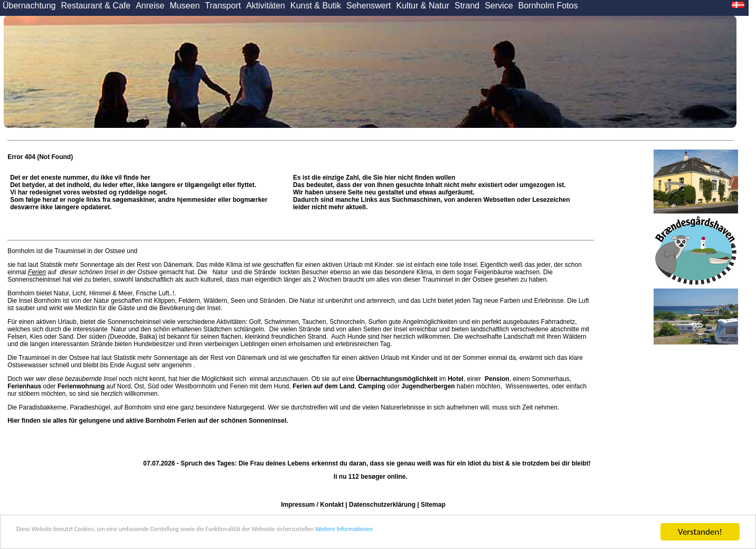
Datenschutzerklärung (382, 505)
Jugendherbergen (428, 386)
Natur (220, 272)
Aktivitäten (266, 6)
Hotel (456, 379)
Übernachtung (29, 6)
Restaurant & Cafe (96, 6)
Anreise (150, 6)
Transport (223, 6)
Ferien (37, 272)
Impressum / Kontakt (312, 505)
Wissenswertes (527, 386)
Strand (467, 6)
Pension (497, 379)
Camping (371, 386)
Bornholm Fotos (548, 6)
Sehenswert (369, 6)
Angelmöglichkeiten (429, 322)
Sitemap (433, 505)
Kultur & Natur (423, 6)
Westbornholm (196, 386)
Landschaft (519, 337)
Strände (265, 272)
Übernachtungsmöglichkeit (397, 379)
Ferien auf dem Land (323, 386)
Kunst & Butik (316, 6)
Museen (185, 6)
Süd (153, 386)
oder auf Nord (69, 386)
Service (499, 6)
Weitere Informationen (492, 533)
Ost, (140, 386)
